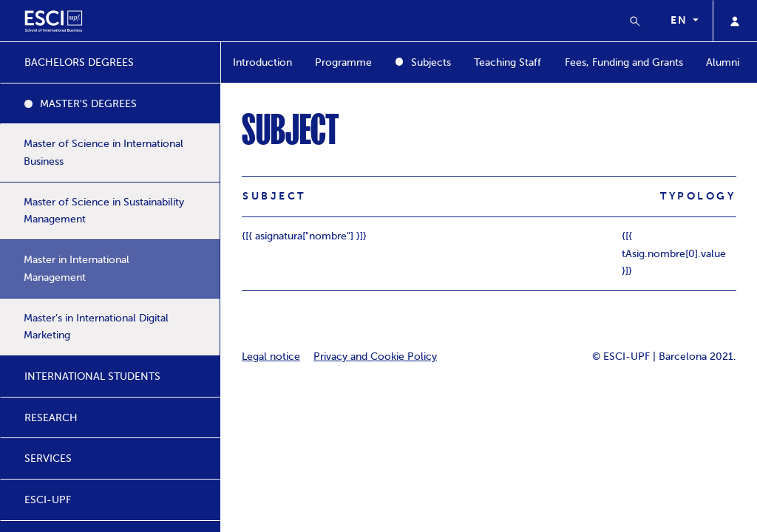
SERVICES (48, 458)
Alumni (723, 62)
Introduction (262, 62)
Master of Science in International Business (103, 153)
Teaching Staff (508, 62)
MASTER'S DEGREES (88, 104)
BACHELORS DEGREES (79, 62)
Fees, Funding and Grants (624, 62)
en (680, 20)
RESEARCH (51, 418)
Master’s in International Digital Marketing (96, 327)
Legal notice (271, 357)
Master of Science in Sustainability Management (104, 211)
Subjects (431, 62)
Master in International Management (77, 269)
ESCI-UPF (48, 500)
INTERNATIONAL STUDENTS (92, 376)
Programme (343, 62)
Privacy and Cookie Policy (375, 357)
